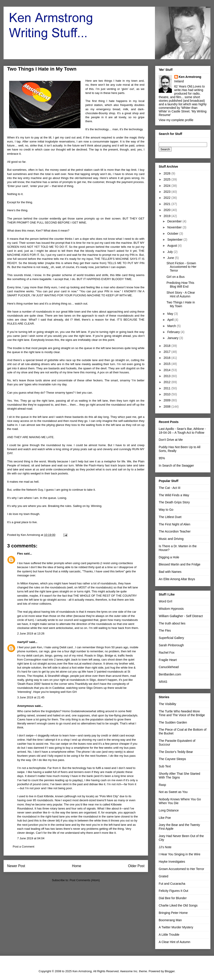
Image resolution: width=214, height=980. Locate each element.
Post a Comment (24, 847)
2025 (168, 179)
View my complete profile (176, 120)
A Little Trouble (169, 935)
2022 (168, 198)
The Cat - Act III (170, 488)
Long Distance (169, 810)
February (174, 332)
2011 (168, 388)
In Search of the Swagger (176, 466)
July (170, 252)
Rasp (162, 785)
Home (77, 866)
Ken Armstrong (190, 77)
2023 (168, 192)
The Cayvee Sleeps (172, 759)
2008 (168, 407)
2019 (168, 216)
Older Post (136, 866)
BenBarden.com (170, 674)
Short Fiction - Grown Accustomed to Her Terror (181, 267)
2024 (168, 186)
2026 (168, 173)
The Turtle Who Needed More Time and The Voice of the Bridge (182, 713)
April (171, 320)
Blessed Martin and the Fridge (180, 564)
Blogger (170, 971)
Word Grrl (165, 601)
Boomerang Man (170, 920)
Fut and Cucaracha (172, 884)
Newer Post (16, 866)
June (171, 258)
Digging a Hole (169, 557)
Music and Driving (171, 539)
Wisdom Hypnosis (171, 609)
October (173, 234)
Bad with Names (170, 572)
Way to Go (166, 510)
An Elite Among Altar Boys (177, 579)
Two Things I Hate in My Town (181, 304)
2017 (168, 352)
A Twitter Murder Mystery (176, 927)
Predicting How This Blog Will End (180, 285)
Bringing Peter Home (173, 913)
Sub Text (165, 766)
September (175, 240)
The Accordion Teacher (175, 531)
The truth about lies (172, 623)
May (171, 314)
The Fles (165, 630)
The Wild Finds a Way (174, 495)
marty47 (23, 642)
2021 (168, 204)
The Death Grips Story (174, 502)
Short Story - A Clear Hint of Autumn (181, 294)
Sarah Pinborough (171, 645)
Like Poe (165, 818)
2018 (168, 346)
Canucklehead (169, 667)
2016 (168, 358)
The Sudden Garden (173, 722)
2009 (168, 400)
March (172, 326)
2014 (168, 370)
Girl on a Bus (176, 277)
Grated (164, 876)
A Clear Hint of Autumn (175, 942)
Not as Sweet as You (173, 792)
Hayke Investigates (172, 862)
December (175, 221)
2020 (168, 210)
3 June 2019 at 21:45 (31, 697)
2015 (168, 364)
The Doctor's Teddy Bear (176, 752)
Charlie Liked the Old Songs (178, 905)
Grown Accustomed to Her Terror (181, 869)
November (175, 227)
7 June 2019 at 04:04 (31, 838)
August (172, 246)
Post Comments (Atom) (85, 880)
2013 (168, 376)
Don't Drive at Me (171, 440)
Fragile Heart (168, 660)
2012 (168, 382)
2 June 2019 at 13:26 (31, 633)
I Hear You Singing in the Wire (180, 854)
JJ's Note (165, 847)
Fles (20, 554)
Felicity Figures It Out (173, 891)
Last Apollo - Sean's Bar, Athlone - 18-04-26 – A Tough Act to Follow (182, 431)
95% (162, 458)
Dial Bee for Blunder (173, 898)
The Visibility (167, 704)
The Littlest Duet (170, 517)
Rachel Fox (167, 653)
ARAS (163, 682)
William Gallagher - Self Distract (181, 616)
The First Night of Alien (175, 524)
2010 (168, 394)
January (173, 338)
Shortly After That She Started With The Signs (179, 776)
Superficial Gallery (171, 638)
